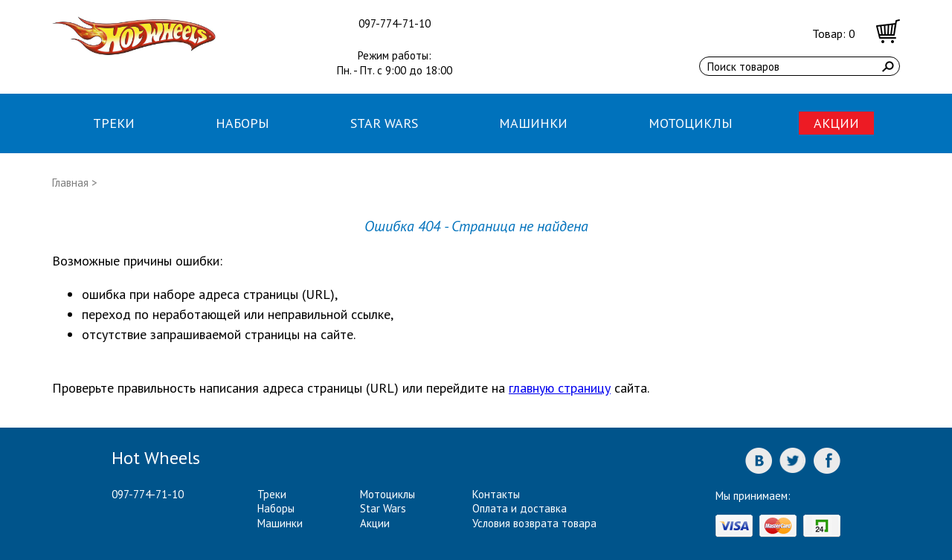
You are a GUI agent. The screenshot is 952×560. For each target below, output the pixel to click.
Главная (70, 183)
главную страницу (560, 388)
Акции (836, 123)
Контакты (496, 494)
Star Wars (384, 123)
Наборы (242, 123)
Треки (114, 123)
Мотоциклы (691, 123)
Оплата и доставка (520, 508)
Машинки (533, 123)
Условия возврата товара (534, 523)
